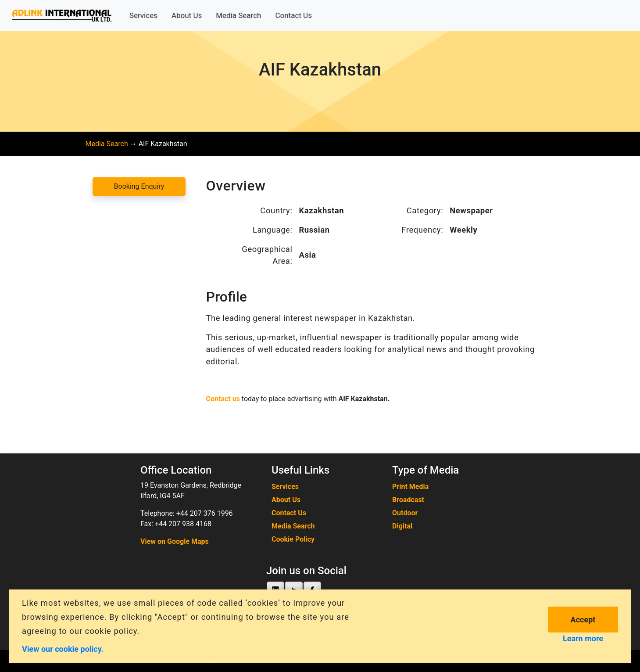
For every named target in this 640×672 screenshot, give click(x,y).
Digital (402, 526)
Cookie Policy (293, 539)
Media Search (238, 15)
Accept (583, 620)
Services (143, 15)
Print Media (410, 487)
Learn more (583, 638)
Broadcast (408, 500)
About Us (187, 15)
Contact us (223, 399)
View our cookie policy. (63, 649)
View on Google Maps (175, 541)
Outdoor (405, 513)
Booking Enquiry (139, 186)
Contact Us (293, 15)
